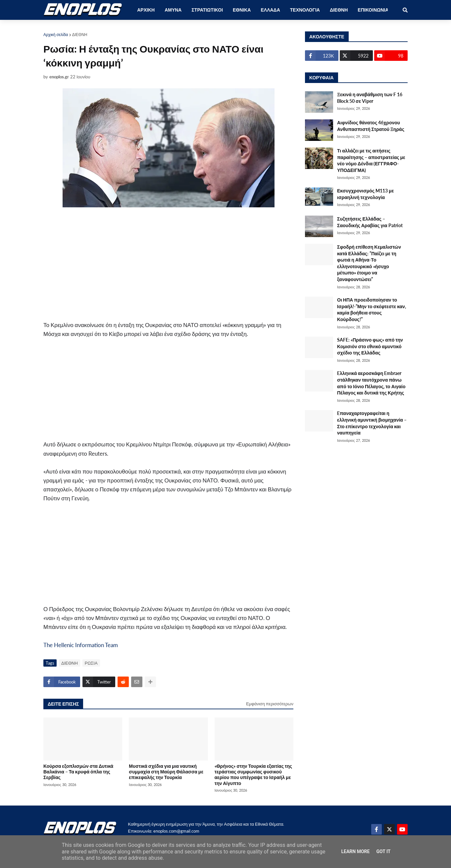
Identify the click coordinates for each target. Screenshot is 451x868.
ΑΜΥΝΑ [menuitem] (173, 10)
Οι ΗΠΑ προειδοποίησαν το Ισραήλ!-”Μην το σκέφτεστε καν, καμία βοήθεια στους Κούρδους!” (372, 310)
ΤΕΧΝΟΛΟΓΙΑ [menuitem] (305, 10)
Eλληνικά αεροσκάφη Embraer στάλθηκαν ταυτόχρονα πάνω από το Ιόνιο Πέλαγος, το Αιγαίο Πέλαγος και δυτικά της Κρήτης (371, 383)
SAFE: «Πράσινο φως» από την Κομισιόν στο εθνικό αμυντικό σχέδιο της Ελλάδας (370, 346)
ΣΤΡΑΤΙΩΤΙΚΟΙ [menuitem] (207, 10)
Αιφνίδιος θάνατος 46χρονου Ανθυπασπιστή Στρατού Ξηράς (371, 126)
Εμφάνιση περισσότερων (270, 704)
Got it (383, 851)
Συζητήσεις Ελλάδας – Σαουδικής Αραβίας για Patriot (370, 222)
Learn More (355, 851)
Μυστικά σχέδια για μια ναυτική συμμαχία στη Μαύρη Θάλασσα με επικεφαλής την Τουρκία (166, 772)
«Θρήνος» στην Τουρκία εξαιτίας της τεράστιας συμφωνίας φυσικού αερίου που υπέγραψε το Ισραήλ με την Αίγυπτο (253, 775)
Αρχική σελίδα (56, 35)
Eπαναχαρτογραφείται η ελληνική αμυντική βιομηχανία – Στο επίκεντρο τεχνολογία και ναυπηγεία (372, 423)
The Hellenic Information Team (81, 645)
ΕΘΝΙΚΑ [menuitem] (242, 10)
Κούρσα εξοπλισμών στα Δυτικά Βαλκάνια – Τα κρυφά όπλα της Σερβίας (78, 772)
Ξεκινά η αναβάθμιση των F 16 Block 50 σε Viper (370, 98)
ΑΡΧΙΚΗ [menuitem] (146, 10)
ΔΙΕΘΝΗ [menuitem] (339, 10)
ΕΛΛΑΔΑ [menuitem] (270, 10)
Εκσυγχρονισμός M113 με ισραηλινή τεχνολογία (365, 194)
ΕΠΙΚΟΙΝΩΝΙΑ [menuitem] (373, 10)
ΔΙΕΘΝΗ (80, 35)
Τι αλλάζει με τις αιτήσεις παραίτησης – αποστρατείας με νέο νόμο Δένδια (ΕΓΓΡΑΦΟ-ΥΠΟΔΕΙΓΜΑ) (371, 160)
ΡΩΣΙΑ (91, 663)
